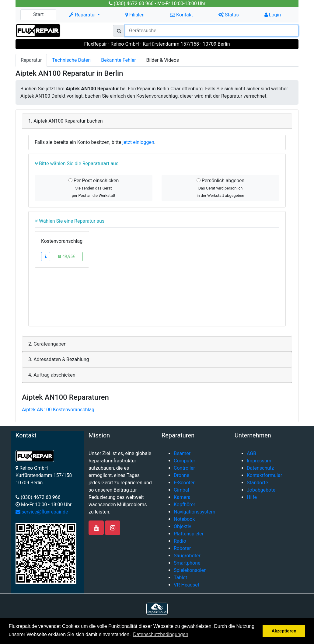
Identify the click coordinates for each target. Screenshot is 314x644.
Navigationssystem (195, 512)
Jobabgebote (261, 490)
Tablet (180, 578)
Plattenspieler (189, 534)
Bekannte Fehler (118, 60)
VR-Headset (187, 585)
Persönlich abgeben (220, 188)
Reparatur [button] (82, 15)
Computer (185, 461)
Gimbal (181, 490)
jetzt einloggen (138, 142)
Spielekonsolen (190, 570)
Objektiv (182, 526)
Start (38, 14)
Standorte (257, 483)
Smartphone (187, 563)
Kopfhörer (185, 505)
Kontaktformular (264, 475)
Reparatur (31, 60)
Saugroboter (187, 556)
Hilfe (252, 497)
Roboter (182, 548)
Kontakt (181, 15)
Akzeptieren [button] (284, 631)
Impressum (259, 461)
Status (229, 15)
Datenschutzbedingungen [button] (160, 634)
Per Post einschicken (94, 188)
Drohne (181, 475)
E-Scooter (184, 483)
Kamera (182, 497)
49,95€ (66, 256)
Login (273, 15)
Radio (180, 541)
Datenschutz (260, 468)
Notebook (184, 519)
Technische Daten (71, 60)
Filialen (135, 15)
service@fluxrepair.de (42, 512)
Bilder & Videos (163, 60)
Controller (184, 468)
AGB (251, 453)
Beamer (182, 453)
